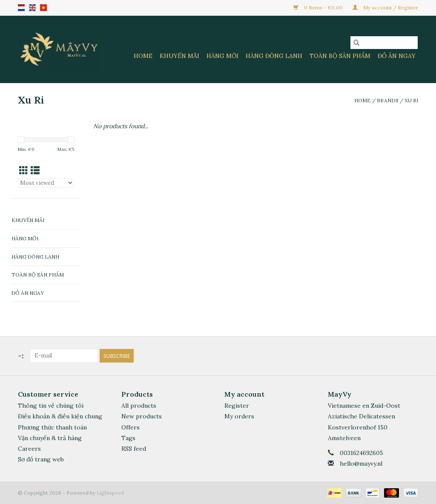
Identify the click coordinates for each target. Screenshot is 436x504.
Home (143, 56)
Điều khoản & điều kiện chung (60, 416)
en (32, 8)
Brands (388, 100)
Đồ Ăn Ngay (397, 56)
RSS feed (134, 449)
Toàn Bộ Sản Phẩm (340, 56)
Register (237, 406)
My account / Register (385, 7)
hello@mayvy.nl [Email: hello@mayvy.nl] (361, 464)
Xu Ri (411, 100)
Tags (128, 438)
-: (21, 356)
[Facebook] (396, 356)
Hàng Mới (222, 56)
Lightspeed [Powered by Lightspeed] (110, 493)
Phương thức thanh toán (52, 427)
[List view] (35, 171)
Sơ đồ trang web (41, 459)
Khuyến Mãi (179, 56)
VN (43, 8)
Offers (131, 427)
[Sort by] (46, 183)
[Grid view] (24, 171)
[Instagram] (411, 356)
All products (139, 406)
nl (21, 8)
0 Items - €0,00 (319, 7)
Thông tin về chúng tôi (51, 406)
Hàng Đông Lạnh (274, 56)
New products (142, 416)
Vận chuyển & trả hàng (50, 438)
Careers (29, 449)
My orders (239, 416)
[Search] (384, 43)
